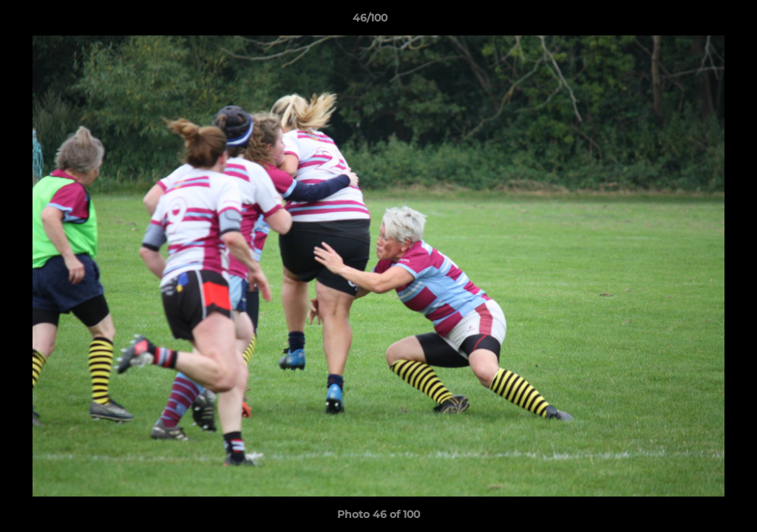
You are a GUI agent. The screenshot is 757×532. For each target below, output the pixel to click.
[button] (695, 21)
